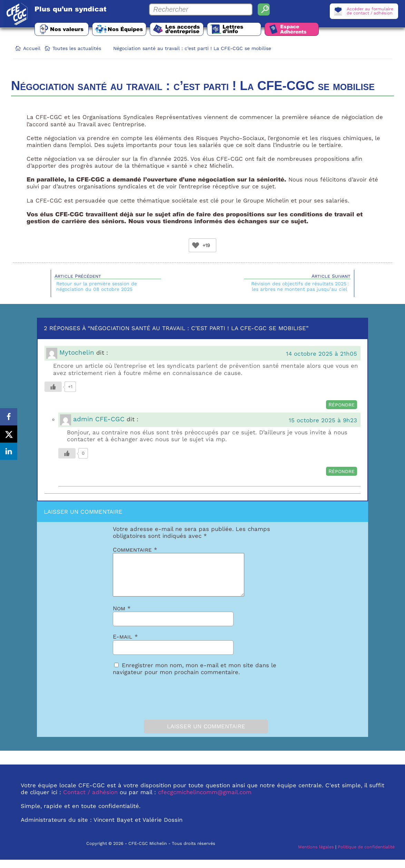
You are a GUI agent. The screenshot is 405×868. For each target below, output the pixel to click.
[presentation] (151, 704)
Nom (122, 617)
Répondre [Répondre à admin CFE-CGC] (342, 471)
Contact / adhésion (90, 800)
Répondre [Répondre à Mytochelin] (342, 405)
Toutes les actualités (77, 48)
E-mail (125, 645)
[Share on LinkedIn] (9, 451)
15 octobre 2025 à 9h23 (323, 420)
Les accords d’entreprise (185, 29)
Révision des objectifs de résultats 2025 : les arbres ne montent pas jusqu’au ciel (300, 286)
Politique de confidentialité (366, 855)
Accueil (32, 48)
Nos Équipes (127, 29)
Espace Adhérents (298, 29)
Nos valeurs (67, 29)
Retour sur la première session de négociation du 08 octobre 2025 (97, 286)
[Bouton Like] (196, 245)
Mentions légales (316, 855)
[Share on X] (9, 434)
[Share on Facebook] (9, 417)
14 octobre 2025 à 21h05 (322, 354)
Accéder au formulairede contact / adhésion (370, 11)
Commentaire (135, 550)
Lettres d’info (237, 29)
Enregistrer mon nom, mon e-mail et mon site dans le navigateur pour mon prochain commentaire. (195, 677)
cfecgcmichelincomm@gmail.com (205, 800)
